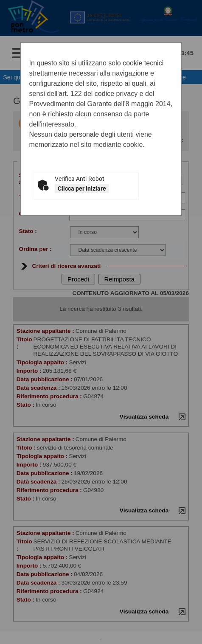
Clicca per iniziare (82, 188)
